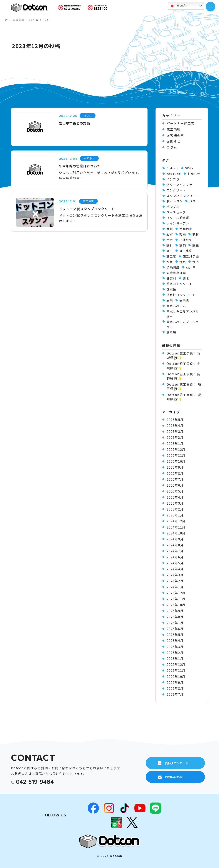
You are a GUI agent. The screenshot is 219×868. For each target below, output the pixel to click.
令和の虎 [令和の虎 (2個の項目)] (186, 229)
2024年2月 (175, 581)
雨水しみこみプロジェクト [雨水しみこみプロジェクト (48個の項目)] (183, 324)
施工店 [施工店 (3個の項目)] (171, 256)
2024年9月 (175, 539)
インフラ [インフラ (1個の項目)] (173, 179)
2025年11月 (176, 455)
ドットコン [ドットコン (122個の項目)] (175, 201)
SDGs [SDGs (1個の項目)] (189, 168)
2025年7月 (175, 479)
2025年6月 (175, 485)
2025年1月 (175, 515)
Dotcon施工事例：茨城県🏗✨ (183, 355)
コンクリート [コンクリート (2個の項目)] (176, 190)
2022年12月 (176, 664)
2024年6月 (175, 557)
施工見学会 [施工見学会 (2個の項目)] (191, 256)
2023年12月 (176, 593)
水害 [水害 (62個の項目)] (170, 262)
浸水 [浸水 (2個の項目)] (183, 262)
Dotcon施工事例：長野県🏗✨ (183, 376)
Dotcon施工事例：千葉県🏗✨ (183, 366)
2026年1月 (175, 444)
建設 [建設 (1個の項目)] (196, 245)
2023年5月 (175, 635)
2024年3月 (175, 575)
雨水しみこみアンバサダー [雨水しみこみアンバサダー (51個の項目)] (183, 314)
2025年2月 (175, 509)
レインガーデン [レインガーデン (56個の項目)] (178, 223)
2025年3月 (175, 503)
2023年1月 (175, 659)
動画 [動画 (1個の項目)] (183, 234)
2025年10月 (176, 461)
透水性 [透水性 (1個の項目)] (171, 289)
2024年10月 (176, 533)
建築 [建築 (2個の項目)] (183, 245)
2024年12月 (176, 521)
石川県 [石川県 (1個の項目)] (191, 267)
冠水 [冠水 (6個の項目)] (170, 234)
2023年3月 (175, 647)
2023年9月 (175, 611)
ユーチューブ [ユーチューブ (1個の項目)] (176, 212)
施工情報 (174, 129)
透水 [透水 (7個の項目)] (186, 278)
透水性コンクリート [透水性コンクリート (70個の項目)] (181, 295)
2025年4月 (175, 497)
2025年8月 (175, 473)
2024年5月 (175, 563)
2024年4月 (175, 569)
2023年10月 (176, 605)
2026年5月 (175, 420)
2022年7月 (175, 694)
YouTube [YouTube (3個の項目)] (174, 174)
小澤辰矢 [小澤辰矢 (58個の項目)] (186, 240)
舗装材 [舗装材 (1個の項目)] (171, 278)
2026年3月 (175, 431)
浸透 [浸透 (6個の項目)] (196, 262)
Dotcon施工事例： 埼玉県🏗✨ (184, 387)
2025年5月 (175, 491)
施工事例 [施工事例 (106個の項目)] (186, 251)
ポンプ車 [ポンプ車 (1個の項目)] (173, 207)
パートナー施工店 (180, 123)
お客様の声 (175, 135)
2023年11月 (176, 599)
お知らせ (174, 141)
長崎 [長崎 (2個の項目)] (170, 300)
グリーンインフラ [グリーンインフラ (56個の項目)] (179, 185)
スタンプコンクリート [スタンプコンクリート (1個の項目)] (183, 196)
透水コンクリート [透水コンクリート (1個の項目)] (180, 284)
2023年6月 (175, 629)
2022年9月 (175, 682)
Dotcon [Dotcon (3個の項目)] (172, 168)
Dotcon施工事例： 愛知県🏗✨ (184, 397)
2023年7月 (175, 623)
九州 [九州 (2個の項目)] (170, 229)
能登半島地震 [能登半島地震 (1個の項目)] (176, 273)
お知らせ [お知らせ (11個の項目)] (194, 174)
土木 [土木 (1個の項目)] (170, 240)
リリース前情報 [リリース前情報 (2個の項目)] (178, 218)
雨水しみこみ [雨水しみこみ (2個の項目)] (176, 306)
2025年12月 (176, 449)
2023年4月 (175, 641)
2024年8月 (175, 545)
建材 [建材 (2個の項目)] (170, 245)
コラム (172, 147)
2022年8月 (175, 688)
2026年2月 (175, 437)
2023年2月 (175, 653)
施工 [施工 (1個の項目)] (170, 251)
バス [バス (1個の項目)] (192, 201)
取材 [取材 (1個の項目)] (196, 234)
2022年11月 (176, 670)
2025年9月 (175, 467)
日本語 (179, 6)
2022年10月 (176, 677)
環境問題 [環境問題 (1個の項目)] (173, 267)
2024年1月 (175, 587)
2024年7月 (175, 551)
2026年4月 (175, 426)
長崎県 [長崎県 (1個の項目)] (184, 300)
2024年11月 (176, 527)
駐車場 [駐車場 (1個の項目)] (171, 332)
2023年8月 (175, 617)
